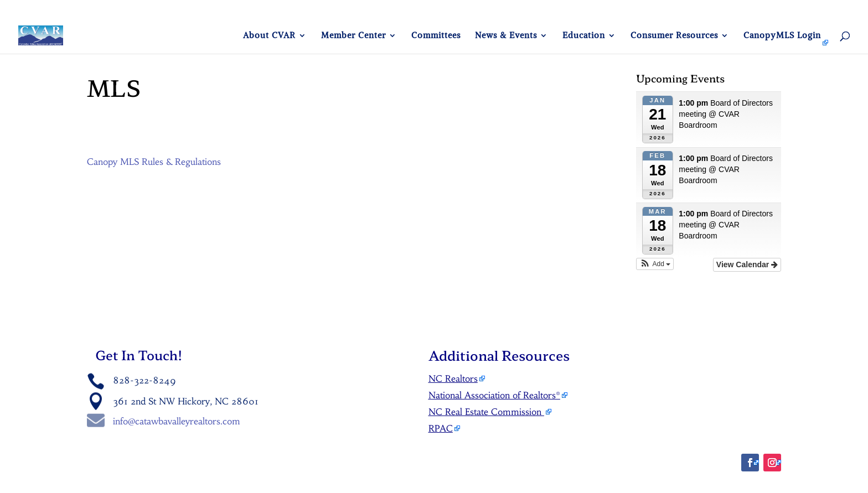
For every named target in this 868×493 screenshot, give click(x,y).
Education (584, 36)
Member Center (353, 36)
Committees (436, 36)
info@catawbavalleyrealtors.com (177, 421)
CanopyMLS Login (782, 36)
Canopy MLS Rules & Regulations (154, 162)
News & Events (506, 36)
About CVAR (269, 36)
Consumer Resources (674, 36)
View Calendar (747, 264)
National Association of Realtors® (494, 395)
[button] (655, 264)
